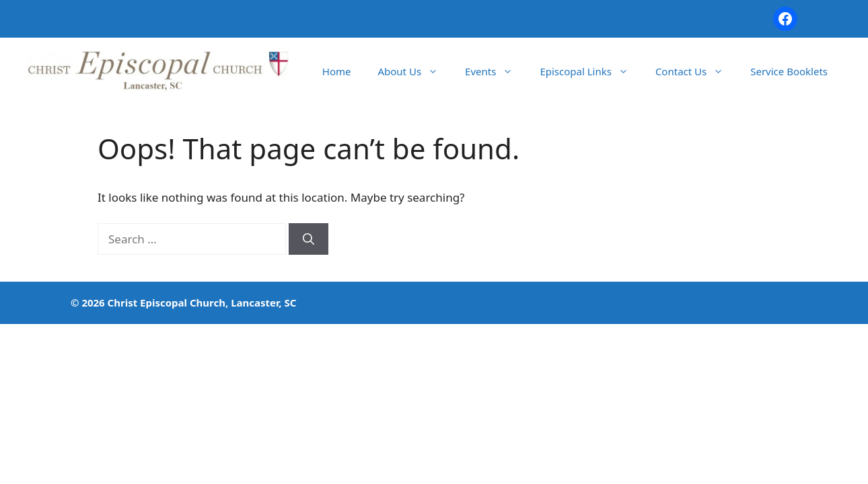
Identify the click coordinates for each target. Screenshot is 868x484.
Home (337, 71)
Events (496, 71)
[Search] (309, 239)
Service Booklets (789, 71)
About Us (414, 71)
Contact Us (696, 71)
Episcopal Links (591, 71)
